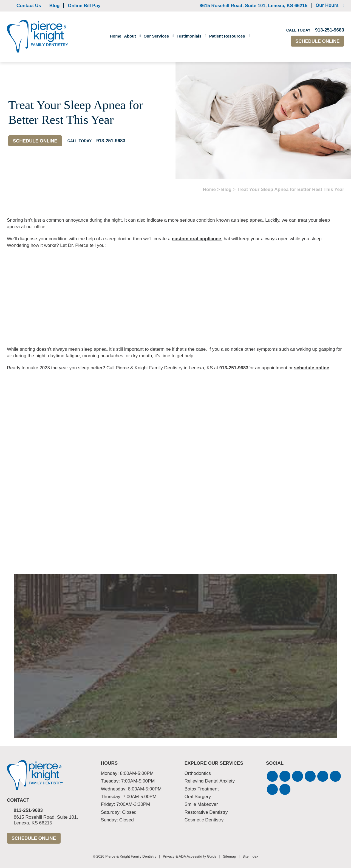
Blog (55, 6)
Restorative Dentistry (206, 812)
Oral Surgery (198, 797)
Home (115, 36)
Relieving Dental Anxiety (210, 781)
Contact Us (29, 6)
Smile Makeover (201, 804)
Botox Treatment (202, 789)
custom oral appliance (197, 239)
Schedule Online (317, 41)
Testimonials (189, 36)
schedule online (312, 368)
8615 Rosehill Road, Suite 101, (254, 6)
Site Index (250, 856)
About (130, 36)
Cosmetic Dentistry (204, 820)
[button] (272, 776)
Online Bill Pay (84, 6)
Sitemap (230, 856)
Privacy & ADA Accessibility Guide (190, 856)
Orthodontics (198, 773)
